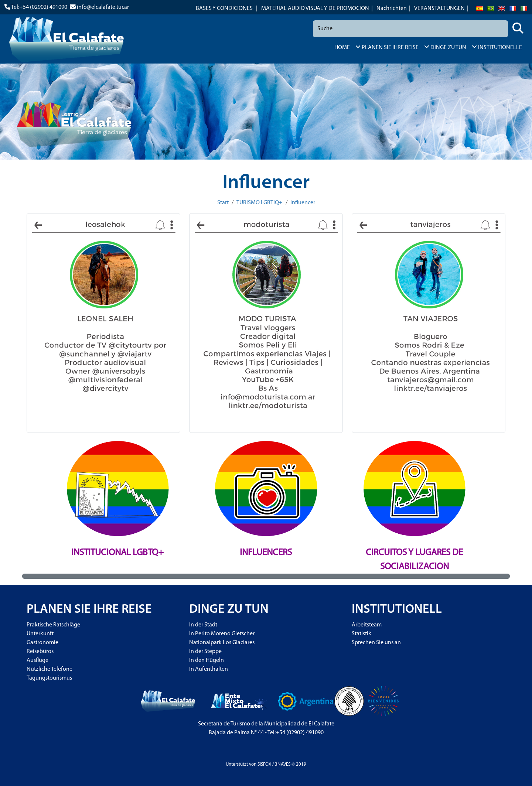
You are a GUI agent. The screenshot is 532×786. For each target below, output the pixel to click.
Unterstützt (237, 764)
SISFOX (264, 764)
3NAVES (283, 764)
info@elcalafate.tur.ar (103, 7)
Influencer (303, 203)
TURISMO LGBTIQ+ (260, 203)
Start (223, 203)
